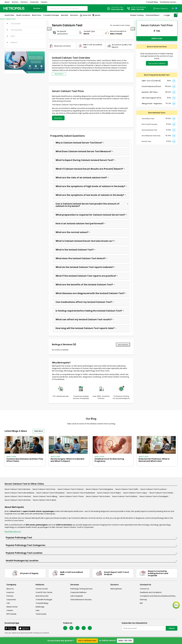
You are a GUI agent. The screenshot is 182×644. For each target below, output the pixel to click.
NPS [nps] (141, 603)
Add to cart (157, 38)
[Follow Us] (65, 628)
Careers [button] (44, 2)
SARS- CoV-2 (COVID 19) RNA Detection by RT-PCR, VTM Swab (152, 81)
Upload (96, 15)
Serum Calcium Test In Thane (71, 496)
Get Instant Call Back (157, 63)
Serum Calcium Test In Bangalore (99, 489)
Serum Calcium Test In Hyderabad (81, 493)
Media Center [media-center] (12, 607)
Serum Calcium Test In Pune (44, 489)
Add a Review (123, 345)
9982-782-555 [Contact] (138, 9)
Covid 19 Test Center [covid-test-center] (44, 592)
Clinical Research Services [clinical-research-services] (81, 600)
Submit (172, 628)
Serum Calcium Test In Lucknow (153, 489)
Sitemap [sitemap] (143, 600)
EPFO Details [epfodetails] (11, 614)
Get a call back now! (87, 641)
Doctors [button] (15, 2)
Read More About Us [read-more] (13, 532)
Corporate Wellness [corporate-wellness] (78, 592)
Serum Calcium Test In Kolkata (125, 496)
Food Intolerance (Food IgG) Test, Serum (151, 86)
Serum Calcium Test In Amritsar (18, 500)
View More (38, 431)
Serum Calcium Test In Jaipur (135, 493)
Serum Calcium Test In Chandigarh (154, 496)
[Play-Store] (173, 8)
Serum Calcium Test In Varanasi (18, 496)
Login (168, 15)
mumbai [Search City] (38, 8)
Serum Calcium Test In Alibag (45, 496)
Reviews (14, 42)
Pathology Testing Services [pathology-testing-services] (81, 589)
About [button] (7, 2)
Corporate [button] (34, 2)
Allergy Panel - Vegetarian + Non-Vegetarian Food (152, 104)
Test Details (16, 24)
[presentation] (49, 29)
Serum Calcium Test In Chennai (71, 489)
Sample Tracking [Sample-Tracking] (137, 15)
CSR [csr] (8, 603)
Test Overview (16, 30)
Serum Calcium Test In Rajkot (109, 493)
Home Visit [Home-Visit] (85, 15)
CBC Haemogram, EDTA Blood (151, 98)
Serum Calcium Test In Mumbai (17, 489)
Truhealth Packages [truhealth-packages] (44, 600)
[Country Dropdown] (161, 8)
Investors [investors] (10, 592)
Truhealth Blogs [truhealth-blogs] (42, 603)
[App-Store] (176, 8)
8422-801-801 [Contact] (117, 9)
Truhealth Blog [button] (152, 2)
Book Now (58, 118)
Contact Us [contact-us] (145, 589)
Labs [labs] (38, 610)
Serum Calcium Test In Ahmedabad (19, 493)
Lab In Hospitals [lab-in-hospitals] (77, 596)
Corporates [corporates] (11, 600)
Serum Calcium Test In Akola (44, 500)
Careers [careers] (10, 610)
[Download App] (10, 628)
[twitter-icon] (71, 628)
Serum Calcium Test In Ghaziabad (50, 493)
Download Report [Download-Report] (153, 15)
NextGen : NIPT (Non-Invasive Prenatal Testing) (152, 92)
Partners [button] (24, 2)
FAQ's (13, 36)
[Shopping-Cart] (176, 15)
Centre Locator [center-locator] (42, 589)
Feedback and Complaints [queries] (151, 592)
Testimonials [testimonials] (41, 614)
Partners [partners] (10, 596)
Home (2, 19)
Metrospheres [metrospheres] (116, 589)
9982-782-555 (125, 641)
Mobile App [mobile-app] (40, 607)
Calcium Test (11, 19)
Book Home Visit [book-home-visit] (42, 596)
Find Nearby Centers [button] (168, 2)
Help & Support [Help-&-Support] (161, 8)
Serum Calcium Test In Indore (98, 496)
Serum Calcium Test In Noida (161, 493)
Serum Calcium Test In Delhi (127, 489)
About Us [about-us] (10, 589)
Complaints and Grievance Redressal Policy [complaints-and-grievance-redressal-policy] (158, 596)
